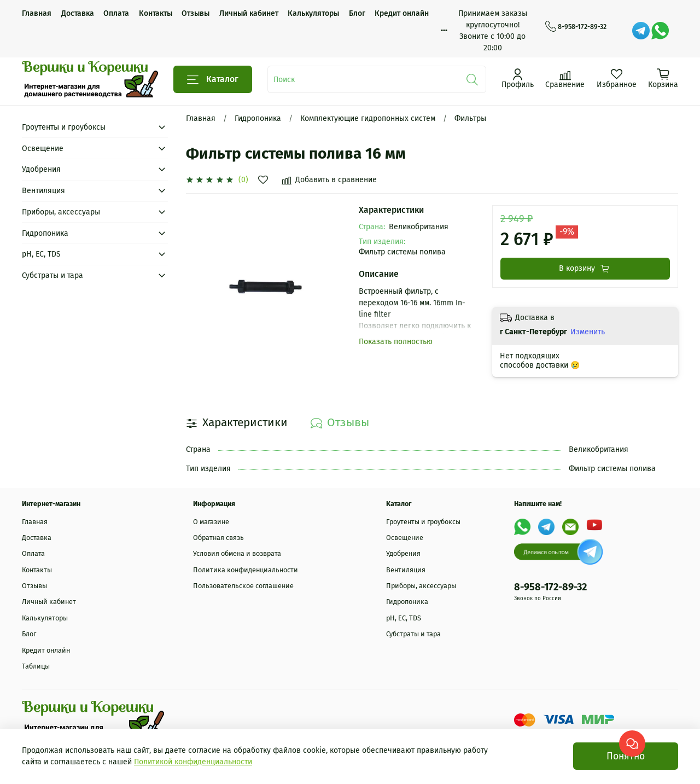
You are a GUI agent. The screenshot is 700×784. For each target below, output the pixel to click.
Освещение (43, 149)
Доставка (78, 13)
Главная (37, 13)
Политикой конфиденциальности (193, 762)
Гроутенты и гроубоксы (64, 127)
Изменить (588, 332)
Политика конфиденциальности (246, 570)
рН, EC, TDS (41, 254)
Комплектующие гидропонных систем (368, 118)
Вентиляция (43, 191)
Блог (357, 13)
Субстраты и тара (52, 275)
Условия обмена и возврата (237, 553)
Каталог (213, 80)
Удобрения (41, 169)
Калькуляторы (313, 13)
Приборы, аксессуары (61, 212)
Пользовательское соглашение (243, 586)
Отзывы (196, 13)
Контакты (156, 13)
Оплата (116, 13)
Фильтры (470, 118)
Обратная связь (218, 538)
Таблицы (36, 666)
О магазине (211, 522)
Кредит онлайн (402, 13)
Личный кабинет (249, 13)
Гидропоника (258, 118)
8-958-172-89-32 (576, 27)
